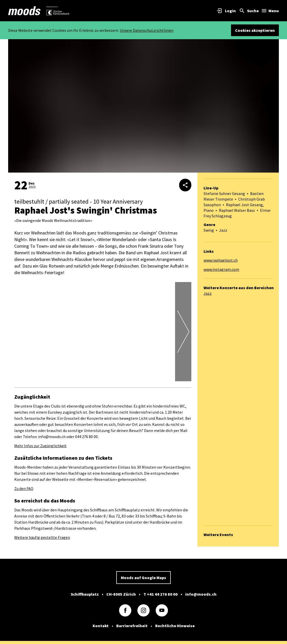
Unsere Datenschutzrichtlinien (147, 30)
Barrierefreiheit (132, 626)
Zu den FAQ (24, 488)
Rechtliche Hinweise (175, 626)
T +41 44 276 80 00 (161, 594)
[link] (24, 11)
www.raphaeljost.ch (221, 260)
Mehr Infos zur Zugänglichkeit (40, 446)
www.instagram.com (221, 269)
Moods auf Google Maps (143, 578)
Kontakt (101, 626)
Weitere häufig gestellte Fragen (42, 537)
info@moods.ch (201, 594)
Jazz (208, 293)
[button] (98, 376)
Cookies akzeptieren (255, 30)
